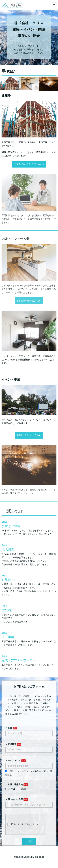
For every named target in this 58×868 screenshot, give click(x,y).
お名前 (9, 728)
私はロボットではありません (23, 824)
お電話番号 (11, 744)
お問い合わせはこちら (29, 301)
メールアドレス (13, 760)
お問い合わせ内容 (14, 799)
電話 (22, 789)
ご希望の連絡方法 (14, 784)
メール (11, 789)
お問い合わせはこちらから (29, 164)
